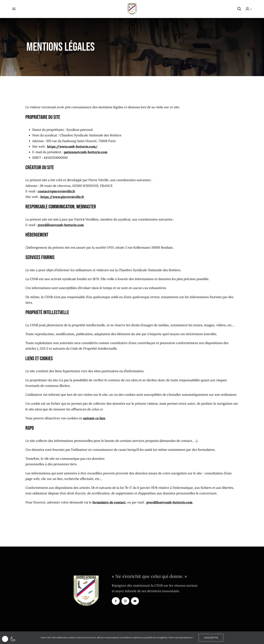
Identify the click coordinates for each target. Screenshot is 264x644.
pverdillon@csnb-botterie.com (61, 225)
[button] (241, 9)
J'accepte (211, 638)
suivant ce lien (94, 418)
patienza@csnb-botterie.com (86, 152)
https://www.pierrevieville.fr (62, 197)
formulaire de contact (109, 502)
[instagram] (125, 601)
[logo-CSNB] (132, 5)
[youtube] (135, 601)
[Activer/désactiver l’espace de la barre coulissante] (12, 9)
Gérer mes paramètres (181, 638)
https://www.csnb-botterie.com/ (72, 146)
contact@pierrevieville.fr (56, 191)
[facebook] (116, 601)
